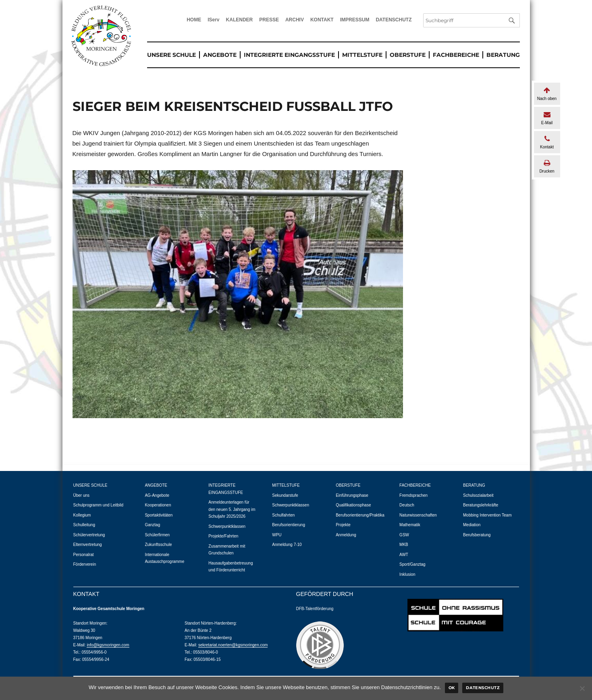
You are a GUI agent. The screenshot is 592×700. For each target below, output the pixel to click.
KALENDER (240, 20)
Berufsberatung (477, 535)
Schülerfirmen (157, 535)
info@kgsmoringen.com (108, 645)
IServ (213, 20)
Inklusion (407, 574)
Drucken (547, 166)
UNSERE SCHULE (171, 55)
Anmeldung (346, 535)
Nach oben (547, 94)
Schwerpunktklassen (227, 526)
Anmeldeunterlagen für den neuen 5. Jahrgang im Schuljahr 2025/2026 (232, 509)
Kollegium (82, 515)
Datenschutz (483, 688)
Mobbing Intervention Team (487, 515)
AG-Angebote (157, 495)
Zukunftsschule (158, 545)
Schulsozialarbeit (478, 495)
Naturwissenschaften (418, 515)
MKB (404, 545)
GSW (404, 535)
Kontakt (547, 142)
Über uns (82, 495)
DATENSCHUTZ (394, 20)
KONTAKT (322, 20)
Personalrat (84, 555)
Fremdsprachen (413, 495)
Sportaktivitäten (159, 515)
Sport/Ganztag (412, 564)
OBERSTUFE (408, 55)
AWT (404, 555)
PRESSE (269, 20)
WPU (277, 535)
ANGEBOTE (220, 55)
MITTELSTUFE (362, 55)
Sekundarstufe (285, 495)
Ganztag (152, 525)
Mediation (472, 525)
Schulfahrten (283, 515)
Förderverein (85, 564)
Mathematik (410, 525)
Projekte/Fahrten (223, 536)
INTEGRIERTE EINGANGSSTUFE (289, 55)
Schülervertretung (89, 535)
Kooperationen (158, 505)
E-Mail (547, 118)
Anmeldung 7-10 (287, 545)
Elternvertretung (88, 545)
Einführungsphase (352, 495)
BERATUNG (503, 55)
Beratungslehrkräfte (481, 505)
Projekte (343, 525)
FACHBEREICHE (456, 55)
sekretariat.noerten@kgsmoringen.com (233, 645)
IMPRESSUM (355, 20)
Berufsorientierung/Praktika (360, 515)
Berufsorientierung (289, 525)
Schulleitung (84, 525)
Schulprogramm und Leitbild (99, 505)
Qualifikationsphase (353, 505)
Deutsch (407, 505)
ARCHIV (295, 20)
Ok (452, 688)
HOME (194, 20)
